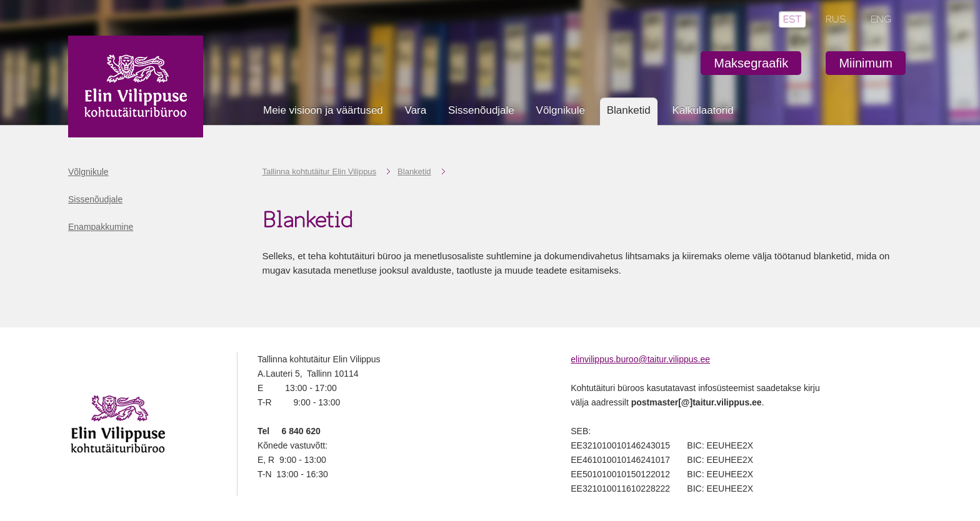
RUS (836, 19)
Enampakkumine (101, 227)
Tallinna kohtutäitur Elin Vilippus (320, 171)
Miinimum (866, 63)
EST (792, 19)
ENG (881, 19)
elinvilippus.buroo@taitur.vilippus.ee (640, 359)
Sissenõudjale (481, 110)
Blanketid (414, 171)
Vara (416, 110)
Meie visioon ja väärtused (323, 110)
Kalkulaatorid (702, 110)
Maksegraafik (751, 63)
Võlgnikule (561, 110)
